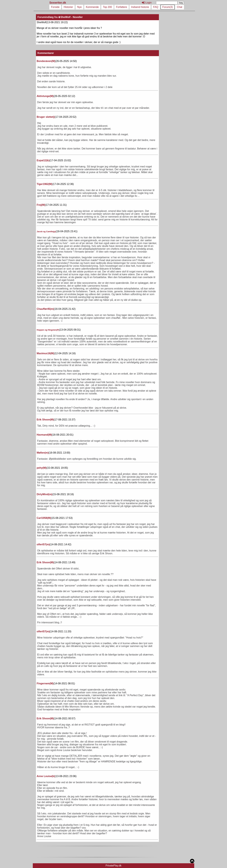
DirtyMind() (45, 494)
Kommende (92, 7)
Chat (180, 7)
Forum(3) (168, 7)
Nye (79, 7)
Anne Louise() (46, 776)
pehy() (42, 468)
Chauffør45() (45, 309)
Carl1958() (44, 518)
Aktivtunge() (45, 96)
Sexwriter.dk (58, 3)
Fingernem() (45, 683)
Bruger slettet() (46, 117)
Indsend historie (140, 7)
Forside (55, 7)
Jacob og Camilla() (46, 232)
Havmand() (44, 435)
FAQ (156, 7)
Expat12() (43, 160)
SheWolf (64, 17)
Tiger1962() (44, 184)
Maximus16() (45, 353)
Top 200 (107, 7)
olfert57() (43, 544)
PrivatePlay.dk (113, 866)
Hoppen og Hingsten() (48, 330)
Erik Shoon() (45, 420)
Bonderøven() (46, 61)
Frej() (41, 205)
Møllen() (43, 453)
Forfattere (121, 7)
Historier (68, 7)
